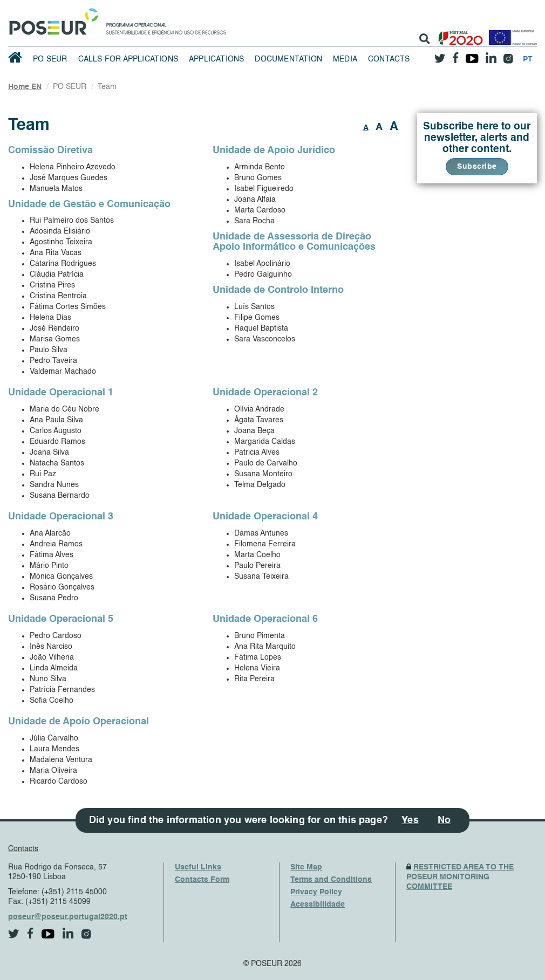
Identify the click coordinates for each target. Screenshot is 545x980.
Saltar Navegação (260, 5)
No (444, 820)
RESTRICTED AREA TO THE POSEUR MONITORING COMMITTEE (460, 877)
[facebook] (455, 55)
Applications (216, 59)
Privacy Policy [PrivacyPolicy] (316, 892)
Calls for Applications (128, 59)
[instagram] (508, 55)
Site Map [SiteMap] (306, 867)
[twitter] (440, 54)
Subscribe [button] (477, 167)
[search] (425, 39)
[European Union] (510, 34)
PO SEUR (50, 59)
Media (345, 59)
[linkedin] (491, 54)
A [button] (366, 128)
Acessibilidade (318, 904)
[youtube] (472, 54)
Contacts (389, 59)
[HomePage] (52, 19)
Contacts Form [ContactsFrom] (202, 880)
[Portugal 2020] (458, 34)
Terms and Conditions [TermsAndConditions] (331, 880)
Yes (410, 820)
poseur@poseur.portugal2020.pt (68, 917)
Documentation (288, 59)
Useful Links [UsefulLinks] (198, 867)
